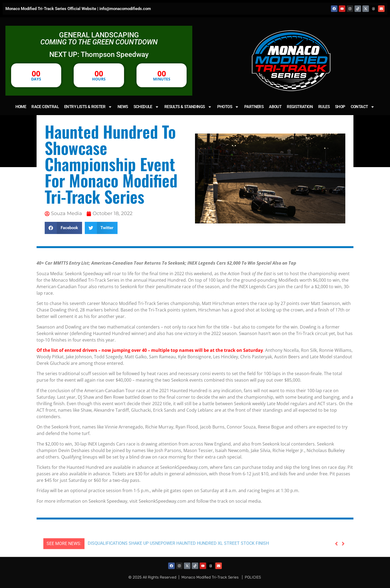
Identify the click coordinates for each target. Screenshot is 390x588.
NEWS (123, 107)
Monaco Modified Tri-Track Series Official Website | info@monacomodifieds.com (78, 9)
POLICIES (253, 577)
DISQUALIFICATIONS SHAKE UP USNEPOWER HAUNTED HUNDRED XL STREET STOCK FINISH (178, 556)
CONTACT (363, 107)
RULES (324, 107)
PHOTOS (228, 107)
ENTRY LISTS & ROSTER (88, 107)
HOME (21, 107)
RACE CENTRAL (45, 107)
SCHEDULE (146, 107)
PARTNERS (254, 107)
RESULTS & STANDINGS (188, 107)
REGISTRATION (300, 107)
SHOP (340, 107)
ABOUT (275, 107)
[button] (63, 228)
